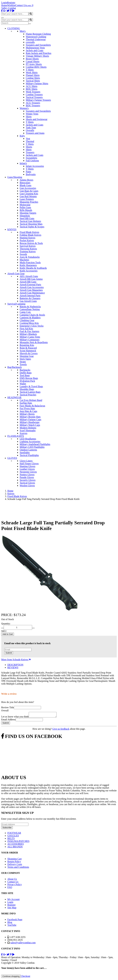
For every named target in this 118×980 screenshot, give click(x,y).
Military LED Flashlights (32, 447)
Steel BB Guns (27, 218)
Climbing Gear (27, 320)
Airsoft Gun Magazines (31, 290)
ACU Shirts (32, 86)
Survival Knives (28, 246)
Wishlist (11, 5)
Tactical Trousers (34, 97)
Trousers (30, 152)
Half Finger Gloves (29, 464)
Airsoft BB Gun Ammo (31, 279)
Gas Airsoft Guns (28, 301)
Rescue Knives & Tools (31, 243)
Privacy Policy (15, 885)
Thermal (30, 141)
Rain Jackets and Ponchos (39, 53)
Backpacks (25, 370)
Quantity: (6, 624)
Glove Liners (26, 461)
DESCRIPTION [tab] (15, 665)
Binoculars (25, 183)
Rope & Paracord (28, 348)
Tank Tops (31, 128)
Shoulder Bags (27, 389)
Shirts (29, 150)
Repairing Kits (27, 345)
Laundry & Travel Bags (31, 386)
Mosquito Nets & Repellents (34, 342)
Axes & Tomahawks (30, 257)
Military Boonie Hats (30, 417)
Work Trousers (33, 92)
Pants (29, 172)
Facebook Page (15, 920)
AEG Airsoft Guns (29, 276)
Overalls (30, 130)
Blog (10, 923)
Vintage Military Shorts (37, 56)
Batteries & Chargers (30, 298)
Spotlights (25, 453)
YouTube (12, 926)
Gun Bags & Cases (29, 191)
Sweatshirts (31, 158)
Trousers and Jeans (35, 133)
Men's (23, 31)
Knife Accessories (29, 271)
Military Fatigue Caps (30, 419)
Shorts (29, 147)
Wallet (23, 384)
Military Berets (27, 414)
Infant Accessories (35, 166)
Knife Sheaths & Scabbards (33, 268)
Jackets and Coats (35, 50)
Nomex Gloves (27, 475)
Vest (28, 139)
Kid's (22, 136)
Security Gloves (28, 480)
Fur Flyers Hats (27, 408)
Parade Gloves (27, 477)
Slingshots (25, 216)
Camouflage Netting (30, 309)
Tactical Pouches (28, 395)
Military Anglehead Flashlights (35, 444)
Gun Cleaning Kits (29, 194)
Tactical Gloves (27, 483)
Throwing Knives (28, 249)
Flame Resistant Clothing (38, 34)
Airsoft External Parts (30, 285)
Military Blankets (28, 334)
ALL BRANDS (15, 848)
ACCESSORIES (16, 845)
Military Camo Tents (30, 337)
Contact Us (21, 5)
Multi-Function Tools (30, 262)
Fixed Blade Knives (29, 232)
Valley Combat (9, 8)
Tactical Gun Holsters (30, 221)
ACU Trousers (33, 103)
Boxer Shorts (32, 59)
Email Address (8, 720)
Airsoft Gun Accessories (32, 287)
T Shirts (30, 70)
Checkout (25, 977)
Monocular (25, 205)
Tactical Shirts (33, 81)
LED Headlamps (28, 439)
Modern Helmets (28, 428)
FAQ (10, 888)
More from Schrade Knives (16, 660)
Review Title (8, 707)
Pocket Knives (27, 240)
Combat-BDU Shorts (36, 67)
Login (4, 3)
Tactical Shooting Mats (31, 224)
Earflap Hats (26, 403)
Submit (9, 653)
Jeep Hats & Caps (28, 411)
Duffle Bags (26, 373)
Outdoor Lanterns (28, 450)
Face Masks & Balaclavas (32, 406)
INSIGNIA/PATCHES (18, 842)
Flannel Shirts (33, 75)
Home (4, 5)
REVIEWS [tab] (13, 667)
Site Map (12, 908)
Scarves (24, 433)
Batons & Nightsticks (30, 307)
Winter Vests (32, 114)
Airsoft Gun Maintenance (32, 293)
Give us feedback (61, 730)
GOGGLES (13, 837)
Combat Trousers (34, 94)
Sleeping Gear (27, 356)
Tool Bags (25, 375)
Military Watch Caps (30, 425)
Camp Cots (25, 312)
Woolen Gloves (27, 486)
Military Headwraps (29, 422)
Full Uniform (32, 161)
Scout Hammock (28, 351)
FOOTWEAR (14, 834)
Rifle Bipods (26, 210)
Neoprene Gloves (28, 472)
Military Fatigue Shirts (37, 83)
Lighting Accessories (30, 441)
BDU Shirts (32, 89)
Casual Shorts (33, 61)
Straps (23, 362)
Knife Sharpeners (28, 265)
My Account (14, 900)
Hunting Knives (28, 238)
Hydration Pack (27, 381)
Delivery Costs (15, 865)
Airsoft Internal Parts (30, 296)
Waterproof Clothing (36, 37)
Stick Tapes (25, 359)
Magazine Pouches (29, 202)
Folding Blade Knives (30, 235)
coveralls (30, 42)
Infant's (23, 163)
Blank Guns (26, 185)
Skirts (29, 117)
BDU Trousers (33, 105)
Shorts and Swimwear (37, 119)
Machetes (24, 260)
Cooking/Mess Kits (29, 323)
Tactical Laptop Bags (30, 392)
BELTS (11, 839)
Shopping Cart (15, 860)
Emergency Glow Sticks (32, 326)
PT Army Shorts (34, 64)
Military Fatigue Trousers (38, 100)
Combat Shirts (33, 78)
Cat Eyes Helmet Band (31, 400)
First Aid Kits (26, 329)
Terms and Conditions (18, 868)
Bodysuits (31, 174)
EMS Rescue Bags (29, 378)
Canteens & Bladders (30, 318)
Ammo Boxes (26, 180)
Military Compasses (29, 340)
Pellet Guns (25, 207)
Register (11, 3)
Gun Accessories (28, 188)
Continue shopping (11, 977)
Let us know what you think (15, 718)
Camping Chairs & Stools (32, 315)
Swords (23, 254)
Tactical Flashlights (29, 455)
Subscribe (7, 828)
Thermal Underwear (36, 39)
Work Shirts (32, 72)
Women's (24, 108)
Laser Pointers (27, 199)
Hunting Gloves (28, 466)
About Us (12, 880)
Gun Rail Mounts (28, 196)
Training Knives (28, 251)
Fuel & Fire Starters (29, 331)
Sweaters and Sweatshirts (38, 45)
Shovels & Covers (29, 353)
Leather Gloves (27, 469)
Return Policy (14, 862)
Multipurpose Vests (35, 48)
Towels (23, 364)
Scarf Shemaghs (28, 430)
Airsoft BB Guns (28, 282)
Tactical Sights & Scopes (32, 227)
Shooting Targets (28, 213)
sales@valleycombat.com (23, 944)
